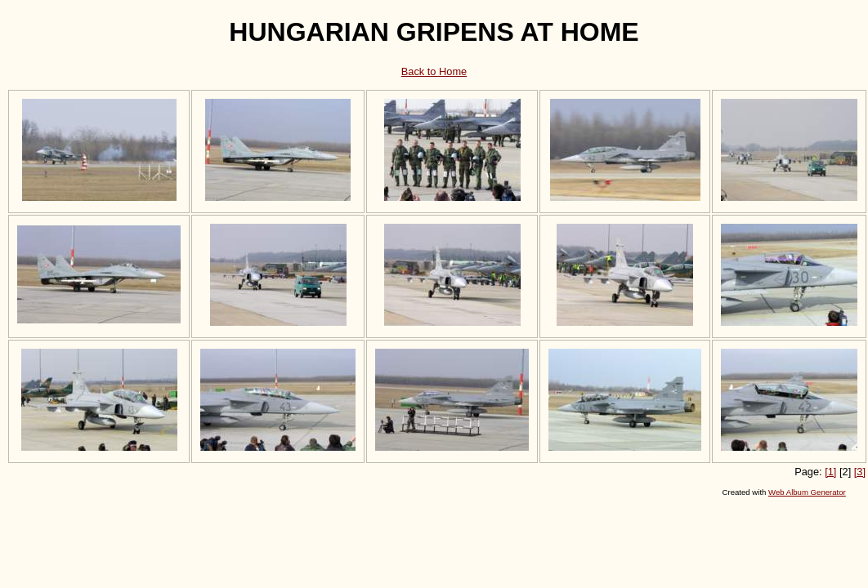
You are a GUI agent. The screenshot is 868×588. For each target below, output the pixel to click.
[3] (860, 472)
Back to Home (434, 71)
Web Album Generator (807, 492)
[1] (830, 472)
